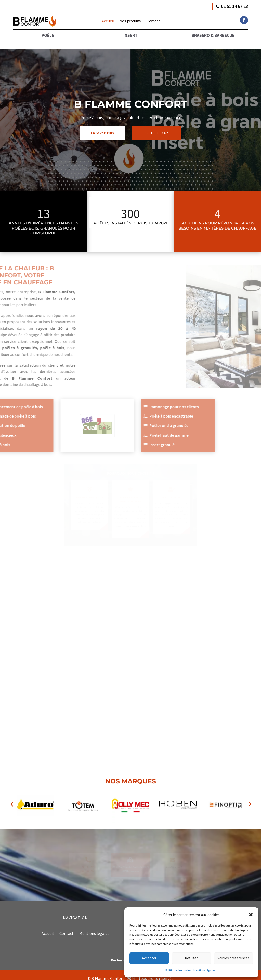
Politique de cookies (178, 970)
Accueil (108, 21)
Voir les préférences (233, 958)
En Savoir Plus (102, 126)
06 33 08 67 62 (157, 126)
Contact (153, 21)
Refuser (191, 958)
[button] (251, 915)
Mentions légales (204, 970)
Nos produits (130, 21)
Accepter (149, 958)
